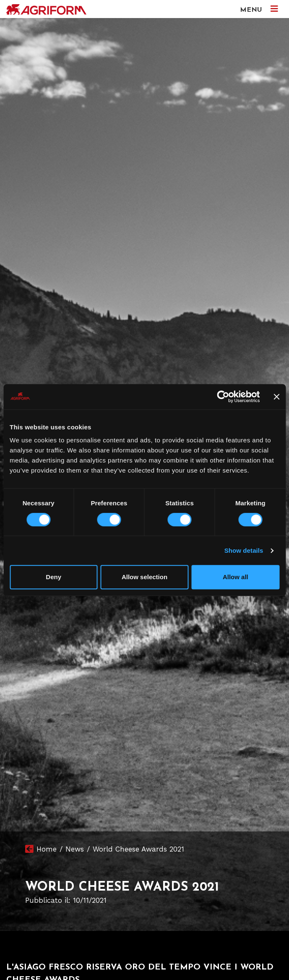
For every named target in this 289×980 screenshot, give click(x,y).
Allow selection (144, 577)
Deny (53, 577)
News (75, 849)
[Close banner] (276, 397)
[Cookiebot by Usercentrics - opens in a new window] (223, 397)
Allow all (236, 577)
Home (47, 849)
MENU (259, 9)
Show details (244, 550)
